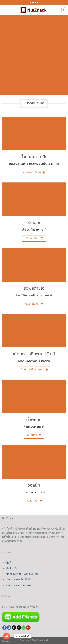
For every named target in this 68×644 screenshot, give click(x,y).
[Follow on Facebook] (4, 628)
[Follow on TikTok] (14, 628)
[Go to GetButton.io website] (6, 641)
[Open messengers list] (6, 636)
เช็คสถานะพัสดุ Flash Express (22, 574)
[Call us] (24, 628)
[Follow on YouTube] (28, 628)
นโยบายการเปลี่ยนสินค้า (18, 579)
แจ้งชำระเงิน (12, 568)
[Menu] (4, 10)
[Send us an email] (19, 628)
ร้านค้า (9, 563)
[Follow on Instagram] (9, 628)
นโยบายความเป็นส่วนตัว (18, 585)
